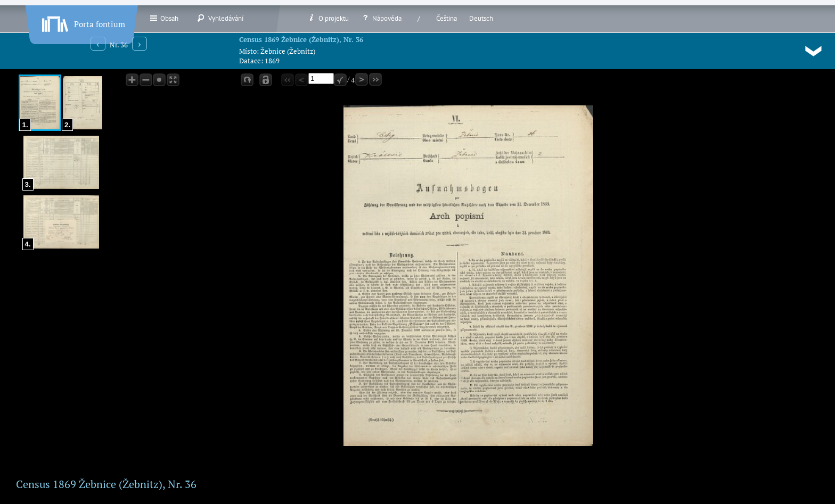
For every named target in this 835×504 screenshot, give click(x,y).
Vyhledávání (220, 18)
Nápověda (381, 18)
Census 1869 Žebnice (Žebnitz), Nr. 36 (301, 39)
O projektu (328, 18)
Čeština (447, 18)
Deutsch (481, 18)
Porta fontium (83, 22)
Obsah (164, 18)
